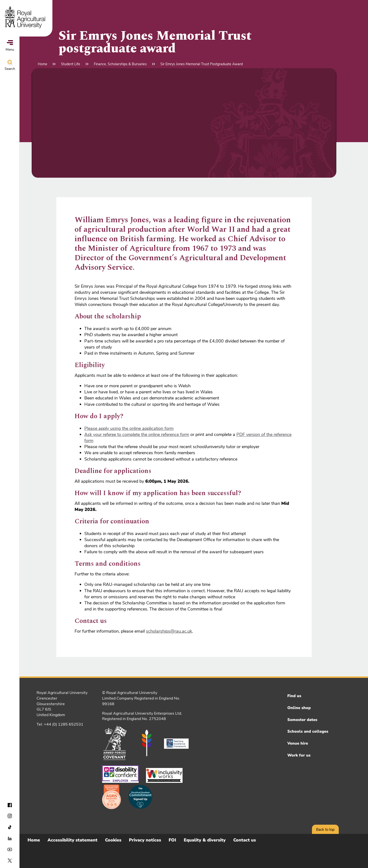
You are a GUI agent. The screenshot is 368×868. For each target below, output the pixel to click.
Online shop (299, 708)
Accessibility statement (73, 840)
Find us (294, 696)
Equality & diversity (205, 840)
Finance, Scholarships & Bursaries (120, 64)
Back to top (325, 830)
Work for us (299, 755)
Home (43, 64)
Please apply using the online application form (129, 428)
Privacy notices (145, 840)
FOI (172, 840)
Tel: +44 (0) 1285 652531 (60, 724)
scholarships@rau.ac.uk (169, 631)
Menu (10, 46)
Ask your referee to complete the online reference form (137, 434)
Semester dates (302, 720)
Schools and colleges (308, 731)
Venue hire (298, 743)
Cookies (113, 840)
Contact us (245, 840)
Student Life (71, 64)
